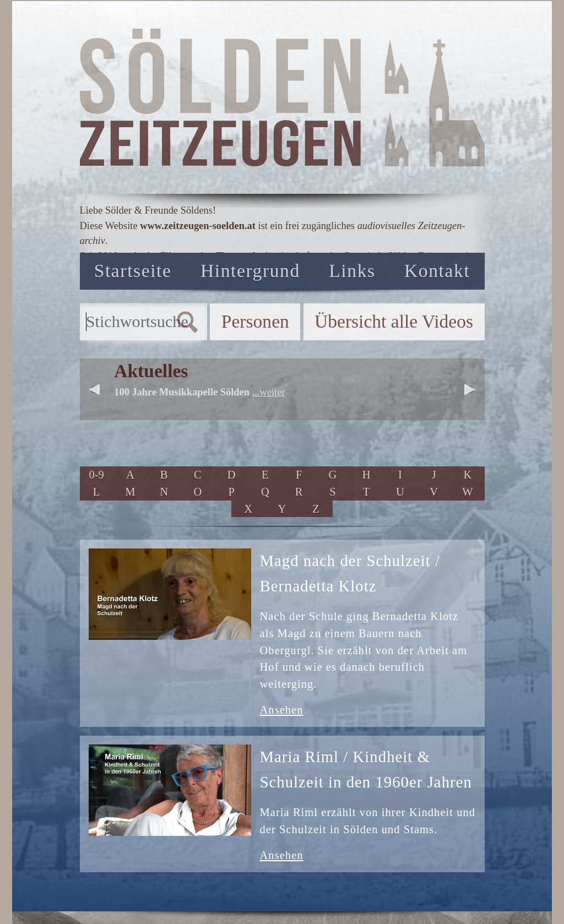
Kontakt (437, 271)
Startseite (133, 271)
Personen (255, 321)
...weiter (269, 392)
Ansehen (282, 710)
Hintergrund (250, 271)
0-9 (96, 475)
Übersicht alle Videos (394, 321)
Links (352, 271)
